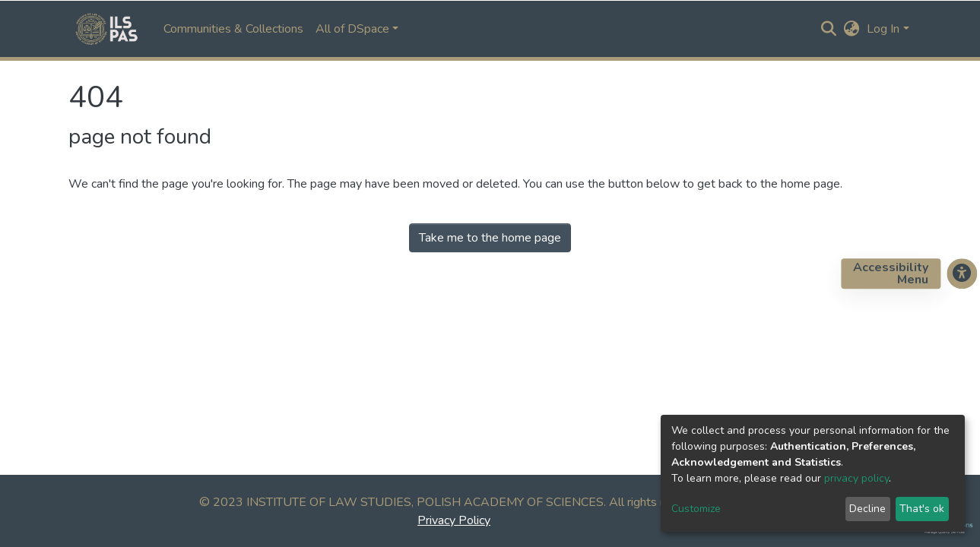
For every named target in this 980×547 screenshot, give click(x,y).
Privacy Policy (454, 520)
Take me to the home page (490, 238)
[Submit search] (828, 29)
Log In (883, 29)
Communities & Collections (233, 29)
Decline (867, 509)
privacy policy (856, 478)
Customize (696, 509)
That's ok (922, 509)
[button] (851, 29)
